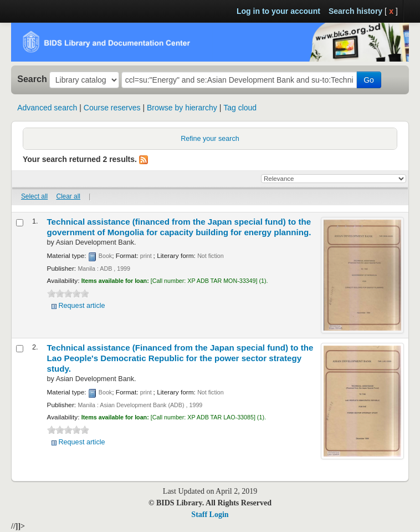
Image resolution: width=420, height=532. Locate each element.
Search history (355, 11)
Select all (34, 196)
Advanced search (47, 108)
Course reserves (112, 108)
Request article (82, 306)
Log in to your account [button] (278, 11)
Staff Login (210, 515)
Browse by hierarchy (182, 108)
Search (32, 79)
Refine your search (210, 139)
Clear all (68, 196)
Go (369, 80)
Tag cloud (240, 108)
